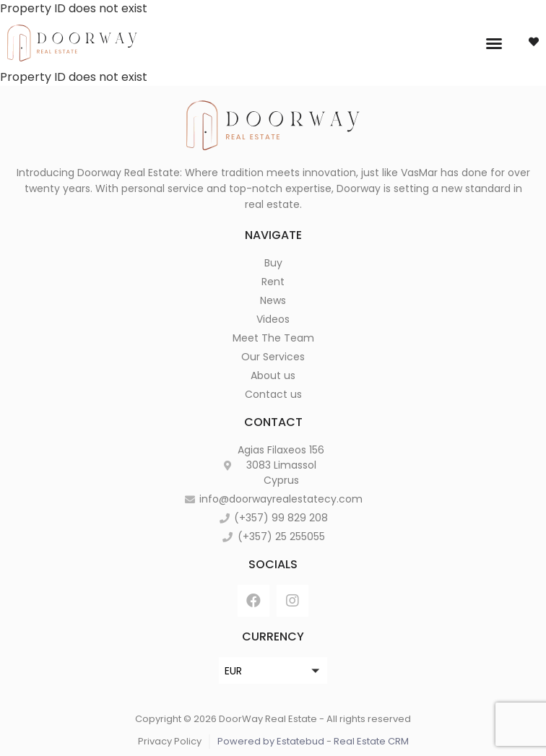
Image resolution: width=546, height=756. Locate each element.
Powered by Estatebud (271, 741)
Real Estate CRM (371, 741)
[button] (494, 43)
